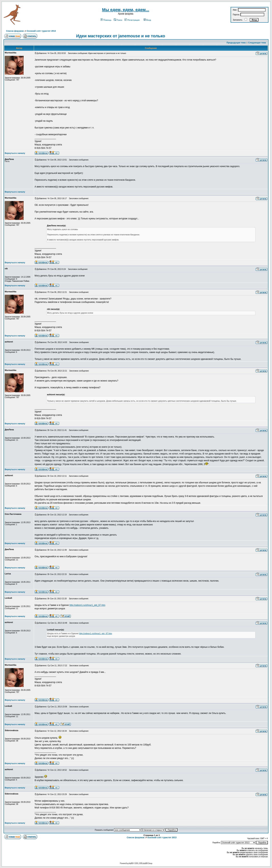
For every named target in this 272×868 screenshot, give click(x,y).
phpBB (131, 863)
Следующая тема (257, 43)
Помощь (106, 20)
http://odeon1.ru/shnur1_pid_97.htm (87, 605)
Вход (147, 20)
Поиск (118, 20)
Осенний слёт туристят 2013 (41, 31)
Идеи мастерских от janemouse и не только (121, 36)
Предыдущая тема (236, 43)
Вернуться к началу (15, 153)
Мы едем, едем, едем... (126, 10)
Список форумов (15, 31)
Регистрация (132, 20)
